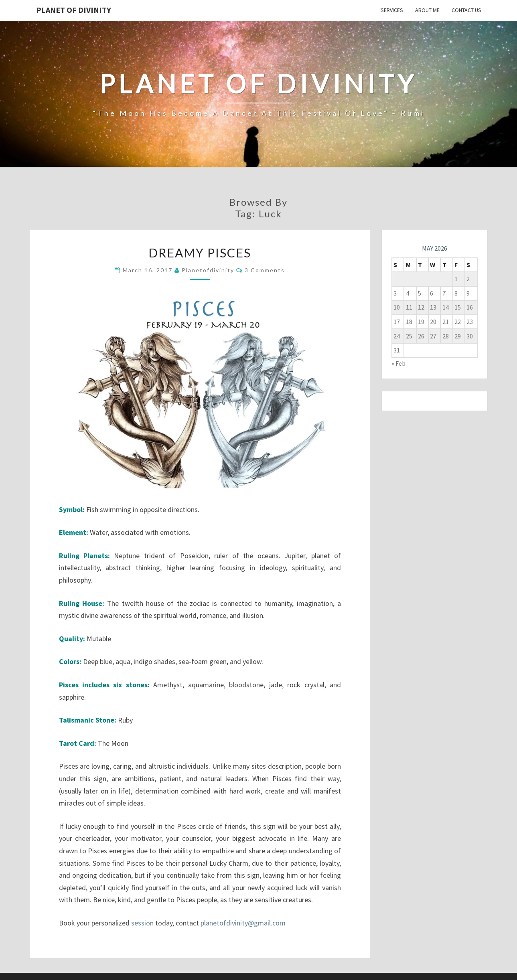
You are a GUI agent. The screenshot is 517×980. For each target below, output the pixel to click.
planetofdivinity (208, 270)
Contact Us (466, 10)
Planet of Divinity (74, 10)
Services (392, 10)
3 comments (265, 270)
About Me (427, 10)
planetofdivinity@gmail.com (243, 923)
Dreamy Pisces (200, 253)
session (142, 923)
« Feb (398, 363)
